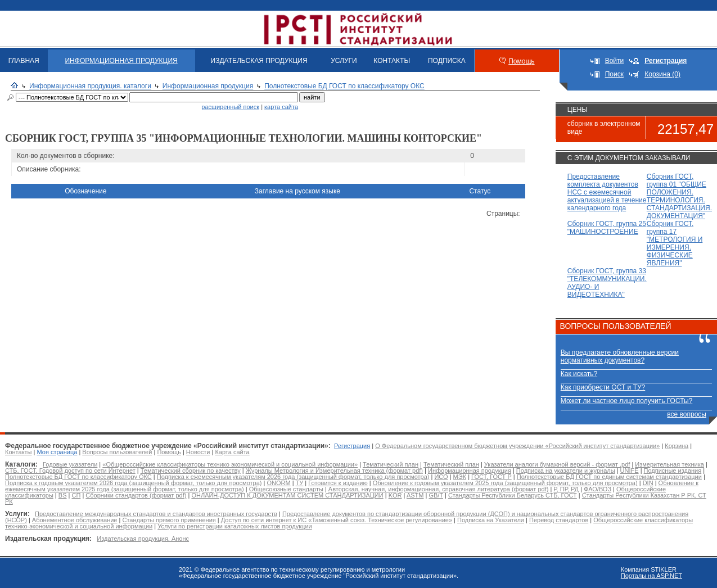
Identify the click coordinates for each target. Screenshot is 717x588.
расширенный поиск (230, 107)
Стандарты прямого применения (169, 520)
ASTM (415, 495)
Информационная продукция (208, 86)
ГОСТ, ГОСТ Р (491, 477)
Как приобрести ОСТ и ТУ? (603, 387)
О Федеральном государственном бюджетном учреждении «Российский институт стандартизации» (517, 446)
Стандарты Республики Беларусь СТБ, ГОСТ (513, 495)
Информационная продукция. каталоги (90, 86)
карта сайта (281, 107)
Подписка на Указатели (491, 520)
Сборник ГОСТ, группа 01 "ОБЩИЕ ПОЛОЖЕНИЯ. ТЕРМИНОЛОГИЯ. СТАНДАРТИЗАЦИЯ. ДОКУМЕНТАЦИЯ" (679, 196)
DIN (648, 483)
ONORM (278, 483)
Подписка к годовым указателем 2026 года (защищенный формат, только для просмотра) (133, 483)
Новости (198, 452)
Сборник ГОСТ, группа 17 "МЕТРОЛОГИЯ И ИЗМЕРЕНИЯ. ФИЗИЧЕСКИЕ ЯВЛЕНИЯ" (675, 243)
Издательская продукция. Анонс (143, 539)
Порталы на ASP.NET (651, 576)
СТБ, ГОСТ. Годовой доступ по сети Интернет (70, 471)
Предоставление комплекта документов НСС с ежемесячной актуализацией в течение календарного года (607, 192)
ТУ (300, 483)
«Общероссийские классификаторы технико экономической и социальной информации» (230, 464)
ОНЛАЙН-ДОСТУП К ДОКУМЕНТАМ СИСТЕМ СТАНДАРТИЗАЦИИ (287, 495)
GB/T (436, 495)
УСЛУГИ (344, 61)
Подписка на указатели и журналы (566, 471)
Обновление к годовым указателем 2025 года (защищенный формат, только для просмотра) (505, 483)
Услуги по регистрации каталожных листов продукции (235, 526)
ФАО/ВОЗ (597, 489)
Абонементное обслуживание (75, 520)
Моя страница (57, 452)
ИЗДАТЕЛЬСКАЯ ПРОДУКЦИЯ (259, 61)
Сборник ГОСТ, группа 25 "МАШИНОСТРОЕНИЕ (607, 228)
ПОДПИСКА (447, 61)
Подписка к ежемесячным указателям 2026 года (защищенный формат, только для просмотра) (293, 477)
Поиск (614, 74)
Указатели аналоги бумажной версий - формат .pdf (557, 464)
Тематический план (391, 464)
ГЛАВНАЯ (24, 61)
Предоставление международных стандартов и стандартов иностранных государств (156, 514)
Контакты (19, 452)
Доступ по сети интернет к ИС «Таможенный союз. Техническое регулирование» (337, 520)
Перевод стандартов (559, 520)
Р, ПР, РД (566, 489)
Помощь (521, 61)
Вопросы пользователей (117, 452)
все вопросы (687, 414)
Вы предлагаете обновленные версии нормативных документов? (620, 356)
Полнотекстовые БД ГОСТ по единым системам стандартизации (609, 477)
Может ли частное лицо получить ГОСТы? (627, 401)
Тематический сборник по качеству (191, 471)
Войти (615, 61)
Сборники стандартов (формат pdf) (136, 495)
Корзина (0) (662, 74)
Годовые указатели (70, 464)
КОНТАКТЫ (392, 61)
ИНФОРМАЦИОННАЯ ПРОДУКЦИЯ (121, 61)
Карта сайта (232, 452)
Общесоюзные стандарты (286, 489)
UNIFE (630, 471)
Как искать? (579, 374)
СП (76, 495)
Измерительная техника (669, 464)
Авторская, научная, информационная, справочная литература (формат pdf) (439, 489)
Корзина (677, 446)
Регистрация (352, 446)
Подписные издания (673, 471)
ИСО (441, 477)
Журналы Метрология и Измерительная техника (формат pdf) (334, 471)
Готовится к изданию (338, 483)
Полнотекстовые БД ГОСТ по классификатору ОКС (344, 86)
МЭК (460, 477)
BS (63, 495)
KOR (395, 495)
